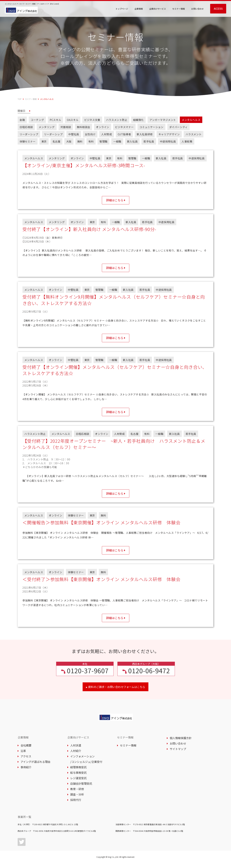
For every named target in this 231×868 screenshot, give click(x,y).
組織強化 (138, 120)
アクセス (24, 761)
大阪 (69, 141)
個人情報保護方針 (179, 743)
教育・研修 (76, 794)
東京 (44, 141)
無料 (80, 141)
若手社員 (149, 141)
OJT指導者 (124, 134)
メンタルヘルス (191, 120)
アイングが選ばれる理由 (34, 766)
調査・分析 (76, 799)
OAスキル (73, 120)
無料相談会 (83, 127)
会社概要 (25, 750)
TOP (20, 99)
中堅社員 (74, 134)
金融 (22, 120)
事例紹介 (25, 772)
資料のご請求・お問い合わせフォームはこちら (116, 691)
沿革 (22, 756)
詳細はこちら (115, 200)
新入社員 (132, 141)
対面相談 (66, 127)
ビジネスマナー (124, 127)
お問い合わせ (176, 748)
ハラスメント (194, 134)
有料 (91, 141)
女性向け (90, 134)
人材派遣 (74, 750)
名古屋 (56, 141)
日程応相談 (26, 127)
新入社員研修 (145, 134)
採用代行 (74, 805)
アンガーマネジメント (163, 120)
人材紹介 (74, 756)
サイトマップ (176, 754)
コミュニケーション (151, 127)
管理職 (103, 141)
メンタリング (47, 127)
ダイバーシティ (178, 127)
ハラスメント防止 (117, 120)
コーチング (37, 120)
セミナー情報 (31, 99)
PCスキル (55, 120)
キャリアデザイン (169, 134)
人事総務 (187, 141)
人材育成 (107, 134)
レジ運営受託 (77, 783)
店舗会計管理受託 (80, 788)
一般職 (117, 141)
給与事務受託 (77, 777)
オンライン (103, 127)
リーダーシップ (29, 134)
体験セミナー (28, 141)
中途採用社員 (168, 141)
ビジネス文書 (92, 120)
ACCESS (218, 9)
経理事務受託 (77, 772)
